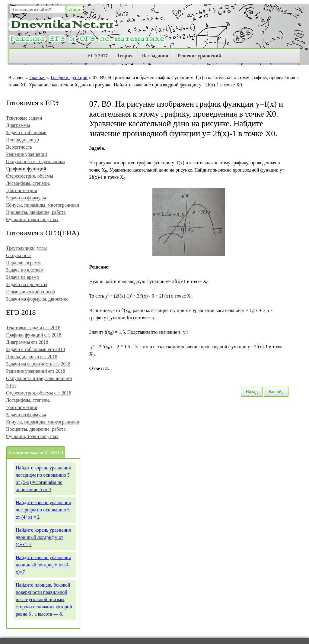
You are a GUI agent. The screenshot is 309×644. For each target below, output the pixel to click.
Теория (125, 56)
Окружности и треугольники (35, 161)
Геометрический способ (31, 292)
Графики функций (69, 77)
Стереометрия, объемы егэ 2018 (39, 393)
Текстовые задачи (24, 118)
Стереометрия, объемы (30, 176)
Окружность (19, 255)
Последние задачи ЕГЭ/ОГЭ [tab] (36, 452)
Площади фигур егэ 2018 (32, 357)
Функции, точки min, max (32, 219)
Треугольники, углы (26, 248)
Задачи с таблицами (26, 132)
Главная (37, 77)
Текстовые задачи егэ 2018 (33, 328)
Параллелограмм (23, 263)
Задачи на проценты (27, 284)
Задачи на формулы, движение (37, 299)
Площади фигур (22, 140)
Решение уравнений (199, 56)
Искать (75, 10)
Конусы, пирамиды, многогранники (43, 205)
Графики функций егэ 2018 (34, 335)
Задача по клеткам (25, 270)
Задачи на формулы (26, 198)
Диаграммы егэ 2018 (27, 342)
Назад (252, 392)
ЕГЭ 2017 (97, 56)
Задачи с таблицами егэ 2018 (35, 349)
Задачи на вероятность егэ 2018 (38, 364)
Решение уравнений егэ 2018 (36, 371)
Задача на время (22, 277)
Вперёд (276, 392)
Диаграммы (18, 125)
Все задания (155, 56)
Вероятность (19, 147)
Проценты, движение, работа (36, 212)
